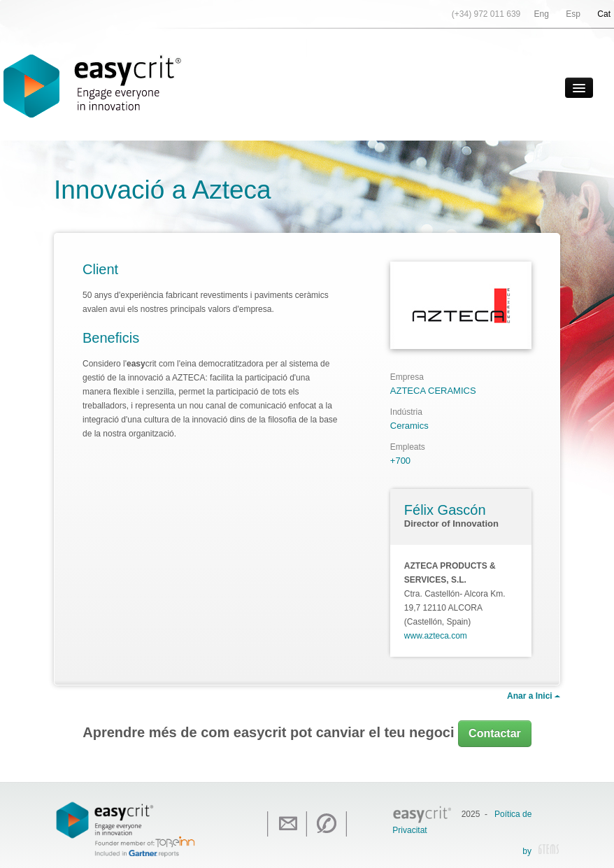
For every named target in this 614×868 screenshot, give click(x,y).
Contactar (495, 733)
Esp (573, 14)
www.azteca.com (436, 636)
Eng (542, 14)
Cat (604, 14)
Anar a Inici (534, 696)
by (541, 852)
